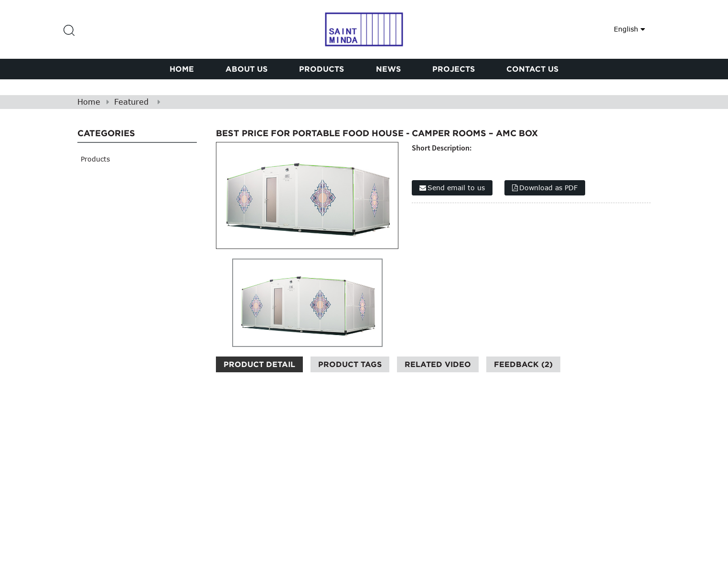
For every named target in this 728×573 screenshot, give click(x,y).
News (388, 69)
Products (321, 69)
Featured (131, 102)
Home (182, 69)
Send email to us (456, 188)
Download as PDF (548, 188)
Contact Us (532, 69)
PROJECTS (454, 69)
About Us (246, 69)
